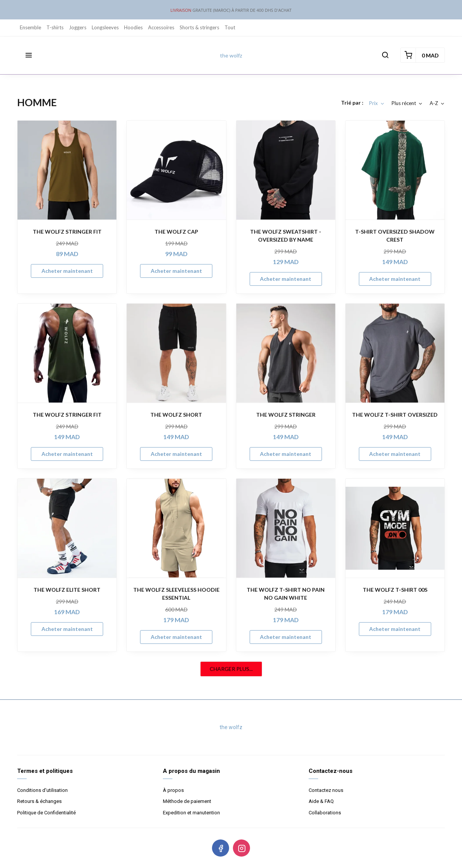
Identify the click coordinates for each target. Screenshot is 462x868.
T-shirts (55, 27)
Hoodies (133, 27)
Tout (230, 27)
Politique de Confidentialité (46, 813)
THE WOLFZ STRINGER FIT (67, 232)
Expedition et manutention (191, 813)
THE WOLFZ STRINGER (286, 415)
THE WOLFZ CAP (176, 232)
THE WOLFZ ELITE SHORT (67, 590)
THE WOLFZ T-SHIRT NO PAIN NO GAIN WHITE (286, 594)
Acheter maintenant (67, 271)
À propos (173, 790)
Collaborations (325, 813)
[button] (29, 55)
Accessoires (161, 27)
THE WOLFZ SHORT (176, 415)
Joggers (78, 27)
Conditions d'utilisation (42, 790)
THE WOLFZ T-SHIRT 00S (395, 590)
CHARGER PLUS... (231, 669)
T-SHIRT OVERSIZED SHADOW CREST (395, 236)
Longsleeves (105, 27)
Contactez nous (326, 790)
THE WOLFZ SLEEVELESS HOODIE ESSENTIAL (176, 594)
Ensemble (30, 27)
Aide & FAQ (321, 801)
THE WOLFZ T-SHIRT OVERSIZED (395, 415)
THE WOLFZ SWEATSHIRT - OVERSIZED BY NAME (286, 236)
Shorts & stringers (199, 27)
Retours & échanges (39, 801)
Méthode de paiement (187, 801)
